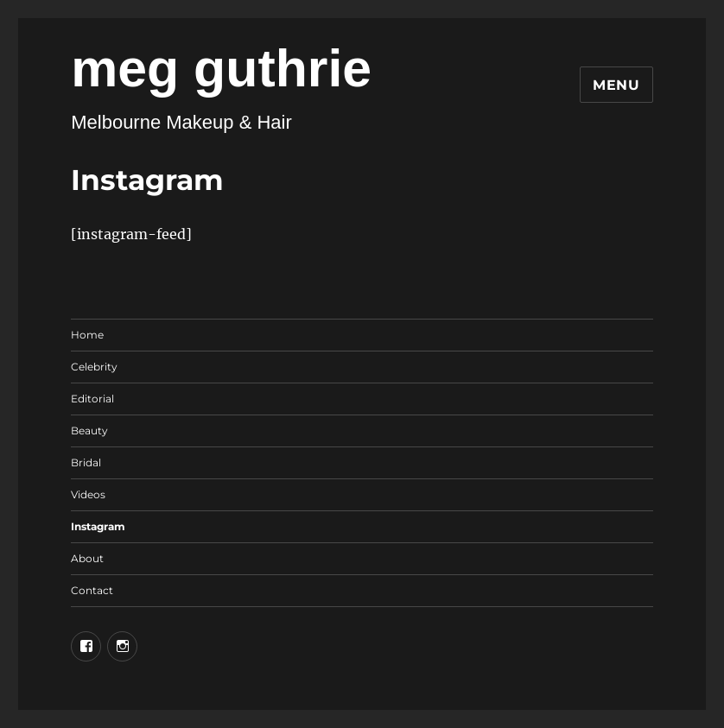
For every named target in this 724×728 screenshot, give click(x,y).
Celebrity (94, 367)
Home (87, 335)
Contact (92, 590)
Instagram (98, 526)
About (87, 558)
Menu (616, 85)
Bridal (86, 462)
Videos (88, 494)
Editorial (92, 399)
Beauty (89, 430)
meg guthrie (221, 68)
